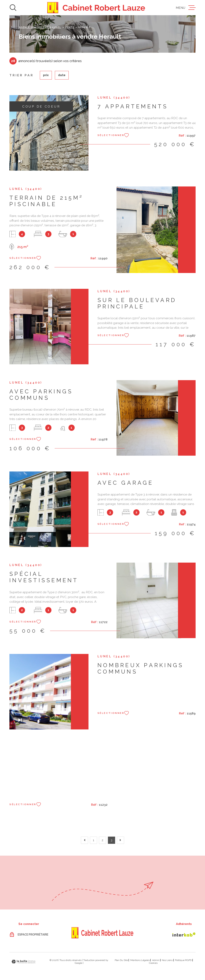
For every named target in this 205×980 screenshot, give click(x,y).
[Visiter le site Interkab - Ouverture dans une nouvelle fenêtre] (184, 935)
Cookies (153, 963)
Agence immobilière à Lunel (40, 27)
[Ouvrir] (13, 8)
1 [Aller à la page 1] (93, 840)
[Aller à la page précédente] (84, 840)
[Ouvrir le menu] (186, 8)
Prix (46, 75)
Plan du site (121, 960)
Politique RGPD (183, 960)
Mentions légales (140, 960)
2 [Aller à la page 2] (102, 840)
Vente (69, 27)
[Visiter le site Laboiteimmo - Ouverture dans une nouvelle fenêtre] (23, 962)
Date (62, 75)
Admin (156, 960)
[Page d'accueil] (96, 8)
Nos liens (167, 960)
